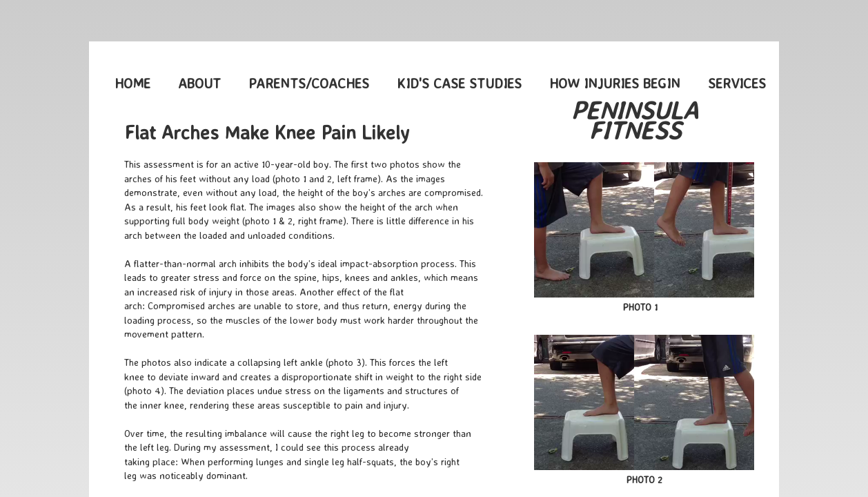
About (199, 83)
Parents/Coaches (309, 83)
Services (737, 83)
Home (132, 83)
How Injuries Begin (615, 83)
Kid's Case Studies (459, 83)
